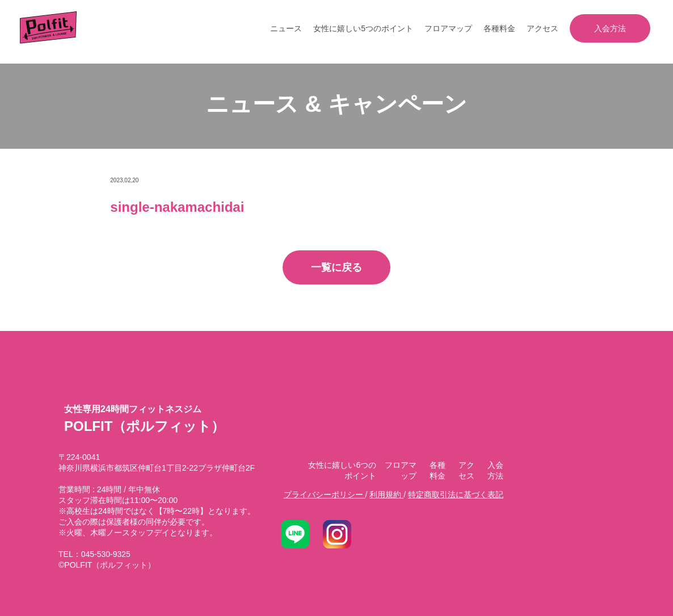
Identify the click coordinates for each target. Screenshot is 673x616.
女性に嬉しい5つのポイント (363, 28)
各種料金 (499, 28)
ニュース (286, 28)
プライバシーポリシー (325, 495)
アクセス (542, 28)
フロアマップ (448, 28)
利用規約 (386, 495)
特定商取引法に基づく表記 (456, 495)
